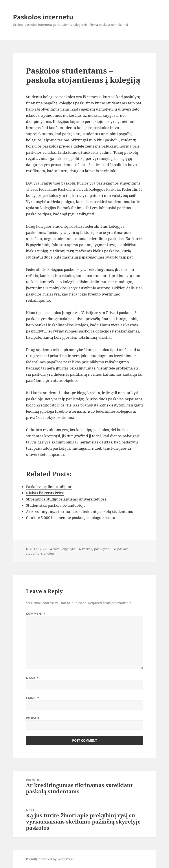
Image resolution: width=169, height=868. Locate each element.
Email (33, 698)
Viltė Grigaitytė (64, 549)
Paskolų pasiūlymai (96, 549)
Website (33, 718)
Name (32, 678)
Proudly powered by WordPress (50, 859)
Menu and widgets (150, 26)
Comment (36, 614)
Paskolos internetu (43, 17)
